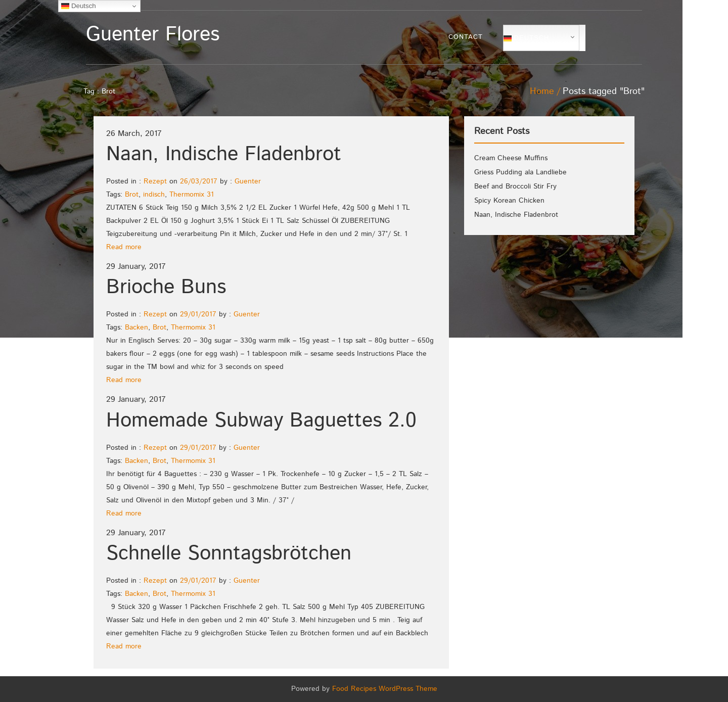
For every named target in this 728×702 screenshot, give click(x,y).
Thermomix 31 (192, 195)
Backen (136, 327)
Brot (132, 195)
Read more (124, 247)
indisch (154, 195)
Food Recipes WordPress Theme (385, 689)
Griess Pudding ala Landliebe (520, 172)
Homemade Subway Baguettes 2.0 (261, 421)
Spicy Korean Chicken (509, 201)
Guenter (248, 181)
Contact (466, 37)
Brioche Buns (166, 287)
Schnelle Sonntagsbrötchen (229, 554)
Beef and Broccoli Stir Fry (515, 186)
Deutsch (526, 38)
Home (542, 91)
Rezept (155, 181)
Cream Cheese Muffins (511, 158)
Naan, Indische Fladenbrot (224, 154)
